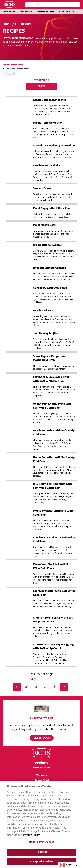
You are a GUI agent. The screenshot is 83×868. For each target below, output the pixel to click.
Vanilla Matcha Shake (47, 166)
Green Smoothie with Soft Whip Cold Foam (54, 459)
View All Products (41, 768)
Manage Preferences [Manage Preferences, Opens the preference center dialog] (42, 842)
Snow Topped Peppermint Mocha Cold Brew (50, 358)
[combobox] (69, 865)
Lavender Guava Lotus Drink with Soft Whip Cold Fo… (51, 379)
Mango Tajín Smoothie (47, 123)
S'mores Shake (42, 188)
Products (9, 12)
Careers (41, 776)
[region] (41, 824)
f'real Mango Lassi (45, 225)
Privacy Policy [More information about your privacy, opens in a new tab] (31, 835)
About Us (26, 12)
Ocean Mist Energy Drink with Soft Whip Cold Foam (52, 406)
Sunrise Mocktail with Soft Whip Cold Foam (54, 540)
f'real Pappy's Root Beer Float (52, 208)
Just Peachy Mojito (45, 334)
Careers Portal (42, 780)
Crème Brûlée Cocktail (48, 245)
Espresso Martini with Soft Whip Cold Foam (54, 593)
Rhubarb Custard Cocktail (49, 268)
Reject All (41, 852)
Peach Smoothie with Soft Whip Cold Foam (54, 433)
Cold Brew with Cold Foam (50, 288)
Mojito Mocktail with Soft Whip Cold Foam (53, 513)
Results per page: (42, 674)
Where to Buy (46, 12)
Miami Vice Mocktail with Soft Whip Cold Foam (52, 566)
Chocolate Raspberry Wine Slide (54, 146)
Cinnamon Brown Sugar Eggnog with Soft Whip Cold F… (53, 647)
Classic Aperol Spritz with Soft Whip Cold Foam (53, 620)
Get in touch (42, 738)
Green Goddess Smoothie (49, 100)
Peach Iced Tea (43, 311)
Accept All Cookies (41, 862)
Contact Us (67, 12)
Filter (42, 86)
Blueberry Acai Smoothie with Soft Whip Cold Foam (52, 486)
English (66, 865)
